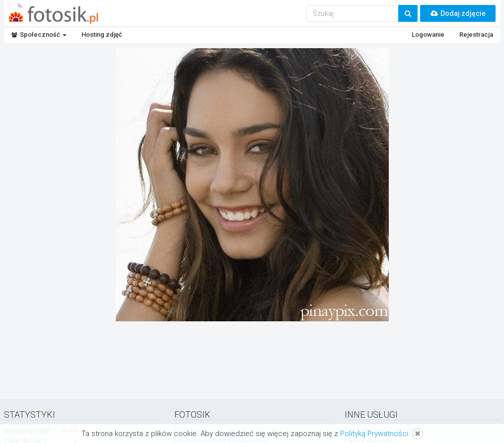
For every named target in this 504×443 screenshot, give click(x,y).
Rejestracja (476, 35)
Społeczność (39, 35)
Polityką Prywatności (374, 434)
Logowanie (428, 35)
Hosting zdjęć (102, 35)
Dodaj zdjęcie (458, 13)
